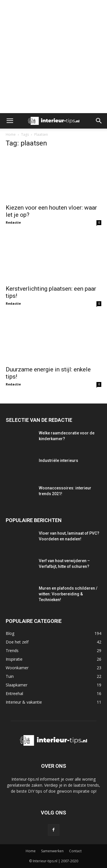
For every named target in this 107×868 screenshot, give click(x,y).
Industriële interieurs (58, 460)
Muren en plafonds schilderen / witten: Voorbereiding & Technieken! (68, 594)
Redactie (13, 222)
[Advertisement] (53, 57)
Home (11, 134)
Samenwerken (52, 851)
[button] (10, 121)
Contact (75, 851)
